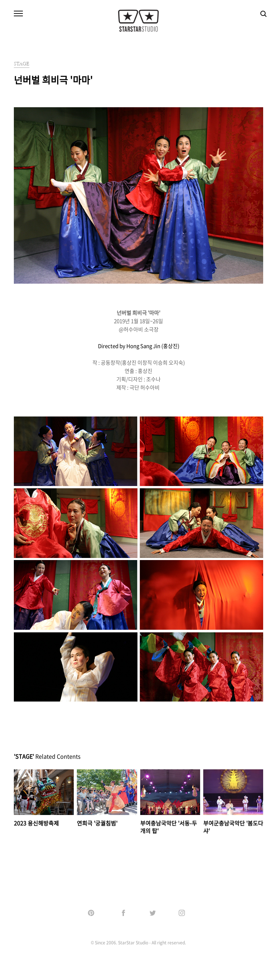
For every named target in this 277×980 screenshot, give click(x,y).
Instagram (182, 913)
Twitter (153, 913)
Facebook (124, 913)
